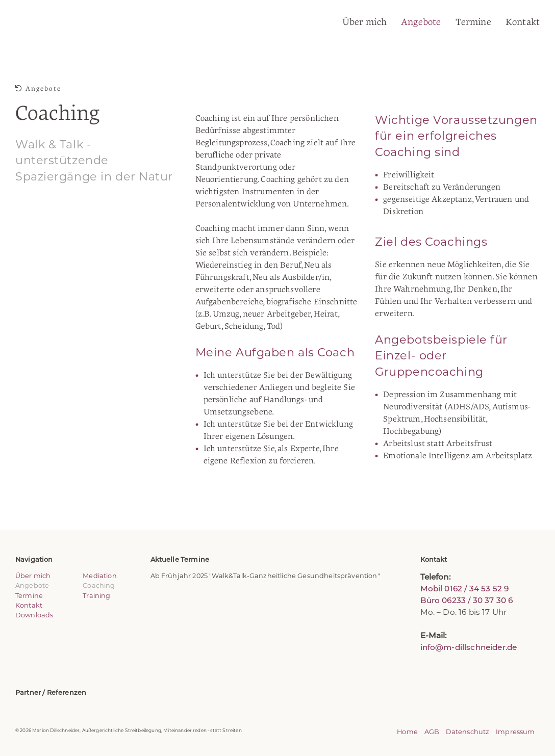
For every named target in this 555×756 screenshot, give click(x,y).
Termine (473, 22)
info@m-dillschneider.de (469, 647)
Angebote (421, 22)
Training (96, 596)
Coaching (99, 585)
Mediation (99, 576)
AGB (432, 732)
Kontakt (523, 22)
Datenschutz (468, 732)
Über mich (364, 22)
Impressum (515, 732)
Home (407, 732)
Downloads (34, 615)
